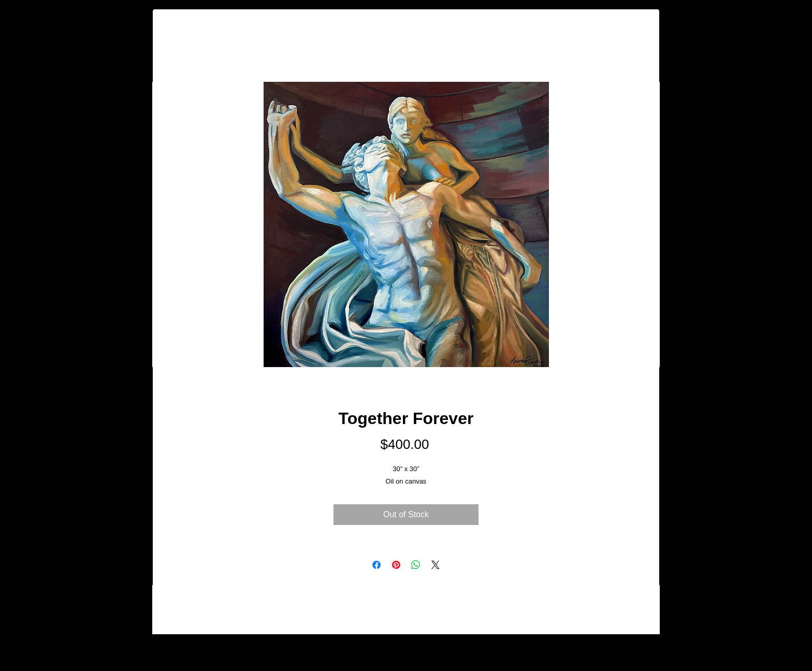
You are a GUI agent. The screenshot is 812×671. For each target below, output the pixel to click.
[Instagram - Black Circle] (723, 647)
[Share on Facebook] (376, 565)
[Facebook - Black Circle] (695, 647)
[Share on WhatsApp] (416, 565)
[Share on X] (436, 565)
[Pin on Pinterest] (396, 565)
